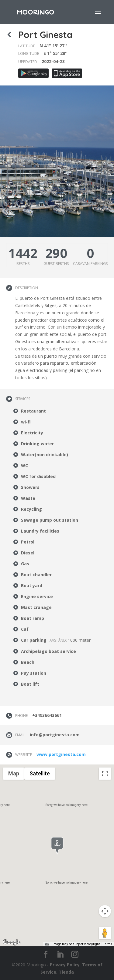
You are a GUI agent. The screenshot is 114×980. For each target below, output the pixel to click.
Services (23, 399)
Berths (23, 264)
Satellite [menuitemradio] (40, 773)
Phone (21, 716)
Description (27, 288)
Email (20, 735)
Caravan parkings (90, 264)
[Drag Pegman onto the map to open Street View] (105, 933)
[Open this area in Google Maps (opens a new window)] (12, 942)
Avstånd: (59, 640)
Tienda (66, 972)
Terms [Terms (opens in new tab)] (108, 944)
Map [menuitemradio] (14, 773)
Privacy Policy (65, 965)
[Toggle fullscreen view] (105, 774)
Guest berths (56, 264)
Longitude (29, 54)
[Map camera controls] (105, 911)
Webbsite (24, 755)
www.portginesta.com (61, 754)
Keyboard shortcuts (35, 944)
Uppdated (28, 62)
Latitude (27, 46)
